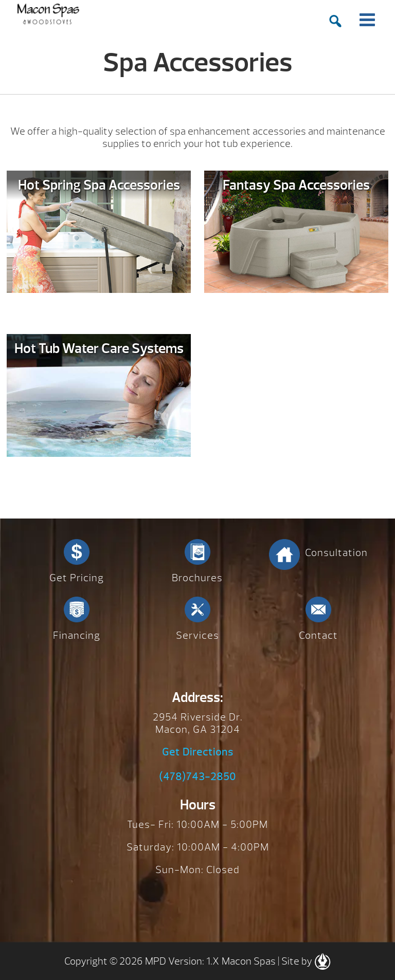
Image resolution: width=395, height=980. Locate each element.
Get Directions (198, 752)
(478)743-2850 (197, 777)
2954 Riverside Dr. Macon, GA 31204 (198, 723)
